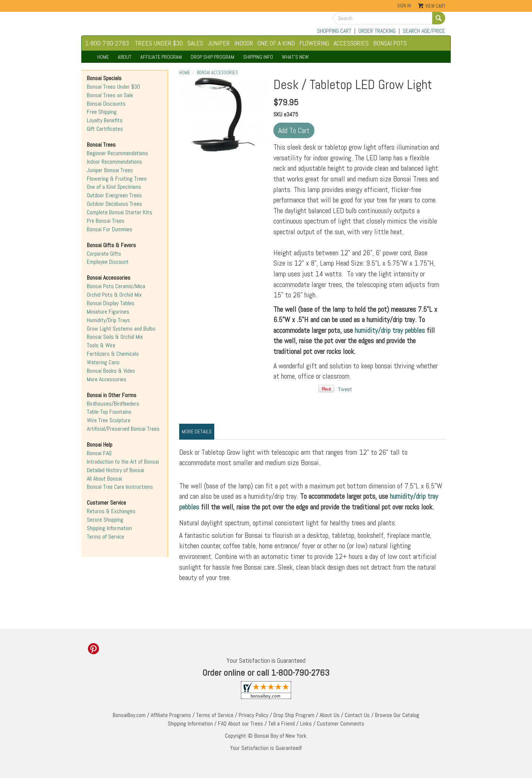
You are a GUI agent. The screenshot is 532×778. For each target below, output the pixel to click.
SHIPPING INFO (258, 57)
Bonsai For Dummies (110, 229)
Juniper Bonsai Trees (110, 170)
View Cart (435, 6)
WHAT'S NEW (295, 57)
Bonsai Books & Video (111, 371)
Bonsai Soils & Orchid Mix (115, 337)
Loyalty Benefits (105, 120)
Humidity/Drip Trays (108, 320)
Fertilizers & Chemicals (113, 354)
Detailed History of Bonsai (115, 470)
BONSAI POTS (390, 43)
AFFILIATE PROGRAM (161, 57)
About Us (330, 715)
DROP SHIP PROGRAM (212, 57)
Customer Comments (341, 724)
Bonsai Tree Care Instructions (120, 487)
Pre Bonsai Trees (106, 221)
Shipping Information (109, 528)
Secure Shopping (105, 520)
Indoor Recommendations (115, 162)
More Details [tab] (197, 431)
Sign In (404, 6)
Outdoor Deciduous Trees (115, 204)
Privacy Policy (253, 715)
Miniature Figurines (108, 312)
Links (306, 724)
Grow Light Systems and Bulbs (121, 329)
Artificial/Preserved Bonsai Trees (123, 429)
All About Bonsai (104, 479)
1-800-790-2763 (107, 43)
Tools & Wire (101, 345)
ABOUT (125, 57)
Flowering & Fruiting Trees (117, 179)
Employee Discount (108, 262)
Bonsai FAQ (99, 453)
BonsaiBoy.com (129, 715)
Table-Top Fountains (109, 412)
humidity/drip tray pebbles (390, 330)
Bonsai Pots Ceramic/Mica (116, 286)
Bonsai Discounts (106, 104)
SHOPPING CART (334, 31)
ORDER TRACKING (377, 31)
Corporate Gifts (104, 254)
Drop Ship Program (294, 715)
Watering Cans (103, 362)
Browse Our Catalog (397, 715)
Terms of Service (105, 537)
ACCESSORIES (351, 43)
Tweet (345, 389)
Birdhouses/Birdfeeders (113, 404)
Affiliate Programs (171, 715)
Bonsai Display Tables (111, 303)
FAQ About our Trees (241, 724)
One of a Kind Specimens (114, 187)
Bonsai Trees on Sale (110, 95)
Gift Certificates (105, 129)
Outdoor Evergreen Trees (114, 195)
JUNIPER (219, 43)
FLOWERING (314, 43)
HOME (103, 57)
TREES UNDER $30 (159, 43)
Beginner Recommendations (117, 153)
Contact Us (357, 715)
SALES (195, 43)
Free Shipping (102, 112)
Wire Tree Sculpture (109, 420)
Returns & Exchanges (111, 511)
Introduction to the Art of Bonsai (123, 462)
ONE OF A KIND (276, 43)
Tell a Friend (282, 724)
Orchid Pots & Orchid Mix (114, 295)
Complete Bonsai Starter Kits (120, 212)
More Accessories (107, 379)
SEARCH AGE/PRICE (424, 31)
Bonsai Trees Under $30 (113, 87)
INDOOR (244, 43)
